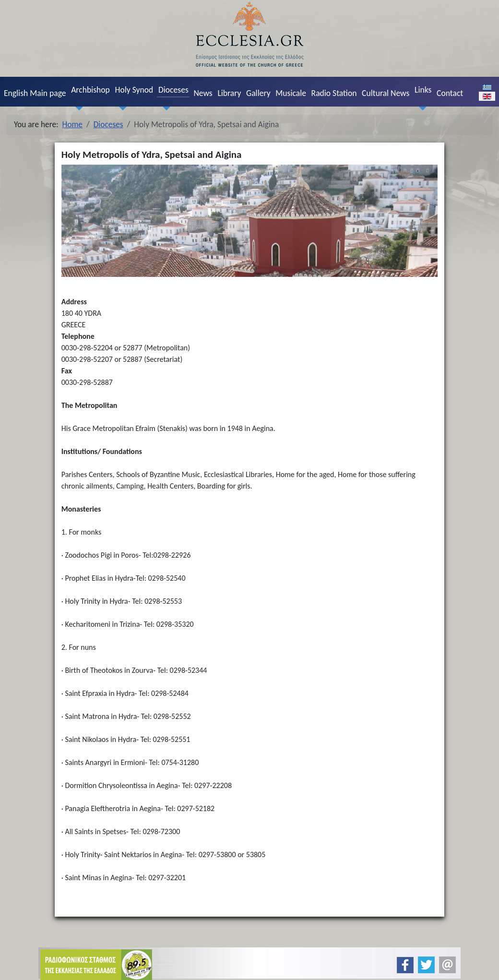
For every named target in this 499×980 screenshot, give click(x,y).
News (203, 93)
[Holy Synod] (121, 108)
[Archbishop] (77, 108)
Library (229, 93)
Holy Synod (134, 90)
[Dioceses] (164, 108)
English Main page (35, 93)
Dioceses (173, 90)
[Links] (420, 108)
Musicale (291, 93)
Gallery (258, 93)
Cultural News (386, 93)
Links (423, 90)
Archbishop (90, 90)
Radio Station (334, 93)
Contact (450, 93)
